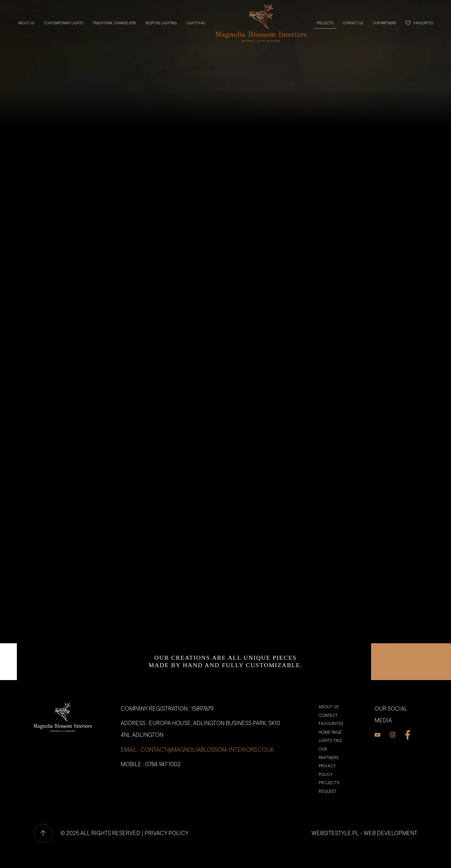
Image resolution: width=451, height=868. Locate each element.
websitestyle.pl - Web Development (364, 847)
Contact (328, 730)
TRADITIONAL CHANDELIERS (115, 23)
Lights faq (197, 23)
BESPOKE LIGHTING (162, 23)
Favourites (418, 23)
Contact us (352, 23)
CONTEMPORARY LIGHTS (64, 23)
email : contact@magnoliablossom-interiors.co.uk (197, 763)
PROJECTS (324, 23)
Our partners (384, 23)
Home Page (330, 746)
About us (27, 23)
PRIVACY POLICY (167, 847)
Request (328, 806)
